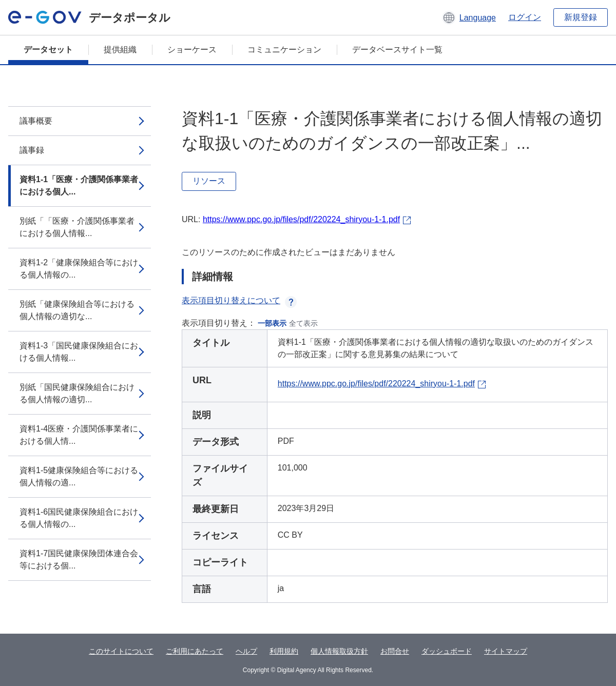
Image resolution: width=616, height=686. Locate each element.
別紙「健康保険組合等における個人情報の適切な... (77, 310)
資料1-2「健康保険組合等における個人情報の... (79, 269)
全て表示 (303, 323)
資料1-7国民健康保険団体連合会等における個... (79, 560)
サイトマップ (506, 651)
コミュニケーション (284, 50)
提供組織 (120, 50)
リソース (209, 181)
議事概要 (36, 121)
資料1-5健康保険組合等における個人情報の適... (79, 476)
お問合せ (395, 651)
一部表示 (272, 323)
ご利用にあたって (195, 651)
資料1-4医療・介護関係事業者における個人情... (79, 435)
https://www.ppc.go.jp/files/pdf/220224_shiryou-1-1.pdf (301, 219)
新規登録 (581, 17)
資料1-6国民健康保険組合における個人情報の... (79, 518)
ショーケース (192, 50)
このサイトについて (121, 651)
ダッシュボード (447, 651)
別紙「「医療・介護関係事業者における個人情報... (77, 227)
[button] (469, 17)
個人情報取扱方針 (339, 651)
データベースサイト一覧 (397, 50)
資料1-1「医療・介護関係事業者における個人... (79, 185)
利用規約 (284, 651)
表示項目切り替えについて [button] (239, 300)
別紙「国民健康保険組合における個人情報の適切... (77, 393)
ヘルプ (246, 651)
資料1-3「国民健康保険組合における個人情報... (79, 352)
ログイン (525, 17)
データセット (48, 50)
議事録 (32, 150)
